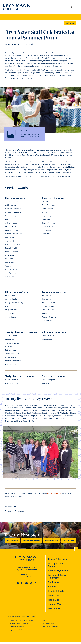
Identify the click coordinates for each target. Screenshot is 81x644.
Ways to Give (68, 543)
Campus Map (55, 606)
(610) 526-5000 (27, 576)
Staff (10, 513)
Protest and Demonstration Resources (22, 622)
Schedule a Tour (51, 543)
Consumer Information (17, 629)
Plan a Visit (54, 602)
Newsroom (54, 598)
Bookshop (53, 584)
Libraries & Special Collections (58, 579)
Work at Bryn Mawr (58, 573)
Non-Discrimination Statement (19, 626)
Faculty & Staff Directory (55, 567)
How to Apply (12, 543)
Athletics (52, 589)
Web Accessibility (48, 626)
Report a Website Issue (17, 632)
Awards (21, 513)
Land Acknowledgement (50, 629)
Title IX (45, 622)
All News (70, 23)
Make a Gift (54, 611)
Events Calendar (56, 593)
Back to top (76, 551)
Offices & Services (57, 561)
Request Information (32, 543)
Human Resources (54, 496)
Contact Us (27, 578)
